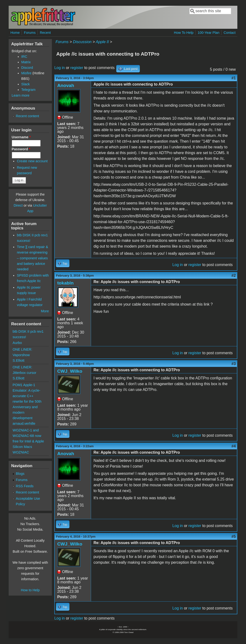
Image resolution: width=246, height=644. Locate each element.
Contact (230, 33)
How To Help (184, 33)
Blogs (20, 474)
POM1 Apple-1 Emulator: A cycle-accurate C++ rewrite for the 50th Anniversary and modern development (27, 401)
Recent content (28, 116)
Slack (26, 84)
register (77, 68)
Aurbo (17, 343)
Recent (45, 33)
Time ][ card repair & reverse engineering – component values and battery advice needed (32, 258)
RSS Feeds (25, 486)
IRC (24, 57)
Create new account (32, 161)
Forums (30, 33)
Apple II (102, 42)
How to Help (30, 590)
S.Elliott (19, 360)
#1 (234, 78)
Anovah (66, 85)
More (45, 311)
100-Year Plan (209, 33)
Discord (27, 68)
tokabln (65, 283)
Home (15, 33)
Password (21, 149)
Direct (18, 205)
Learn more (21, 95)
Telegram (28, 90)
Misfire (26, 73)
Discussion (82, 42)
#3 (234, 364)
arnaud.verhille (24, 424)
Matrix (26, 62)
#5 (234, 537)
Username (21, 137)
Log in (60, 68)
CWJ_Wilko (70, 371)
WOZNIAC (21, 452)
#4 (234, 446)
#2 (234, 276)
